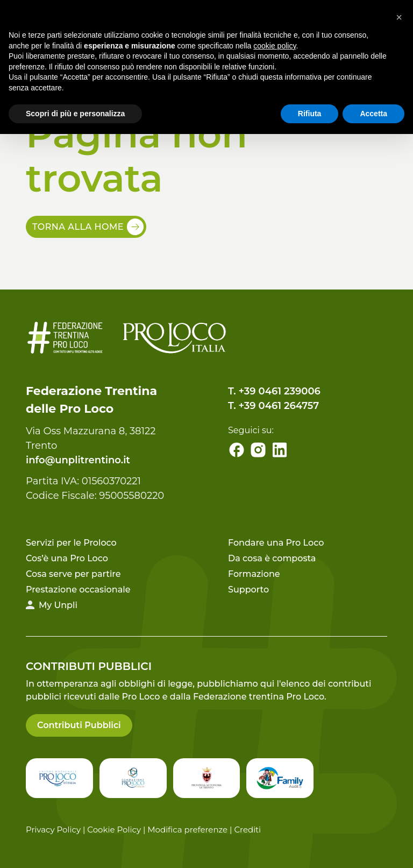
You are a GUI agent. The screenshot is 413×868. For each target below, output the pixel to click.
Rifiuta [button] (310, 114)
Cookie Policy (114, 830)
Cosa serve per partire (73, 574)
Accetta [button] (373, 114)
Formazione (254, 574)
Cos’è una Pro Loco (67, 558)
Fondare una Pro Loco (276, 543)
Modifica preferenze (187, 830)
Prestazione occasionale (78, 590)
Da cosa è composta (272, 558)
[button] (399, 17)
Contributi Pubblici (79, 725)
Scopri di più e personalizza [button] (75, 114)
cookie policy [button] (275, 46)
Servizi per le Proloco (71, 543)
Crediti (247, 830)
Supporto (248, 590)
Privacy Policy (53, 830)
